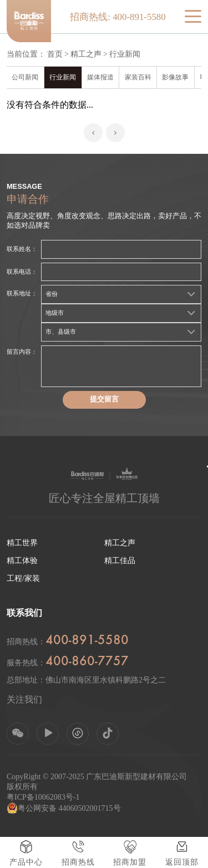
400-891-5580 (87, 641)
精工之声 (86, 54)
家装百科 (138, 77)
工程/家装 (23, 578)
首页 (55, 54)
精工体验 (22, 561)
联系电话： (22, 272)
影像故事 (175, 77)
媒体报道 (100, 77)
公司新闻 (25, 77)
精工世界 (22, 543)
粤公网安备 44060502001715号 (64, 808)
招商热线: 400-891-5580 (118, 17)
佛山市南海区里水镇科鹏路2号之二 (106, 680)
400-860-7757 (87, 662)
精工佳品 (120, 561)
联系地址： (22, 293)
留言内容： (22, 352)
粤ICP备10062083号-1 (43, 797)
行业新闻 (125, 54)
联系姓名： (22, 249)
